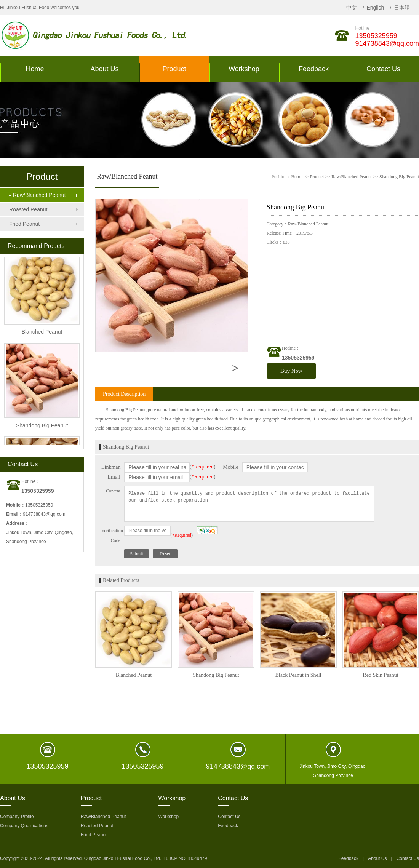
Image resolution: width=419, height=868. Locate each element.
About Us (377, 858)
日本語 (402, 8)
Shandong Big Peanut (399, 177)
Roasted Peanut (28, 209)
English (375, 8)
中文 (352, 8)
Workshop (168, 817)
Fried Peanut (24, 224)
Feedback (228, 826)
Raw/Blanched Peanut (38, 195)
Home (297, 177)
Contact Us (229, 817)
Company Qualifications (24, 826)
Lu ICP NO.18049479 (185, 858)
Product (317, 177)
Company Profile (17, 817)
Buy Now (291, 371)
